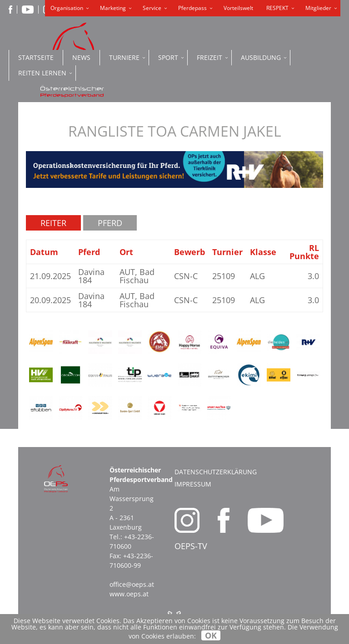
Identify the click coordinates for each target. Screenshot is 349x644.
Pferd (110, 223)
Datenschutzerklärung (216, 472)
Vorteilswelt (238, 8)
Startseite (36, 57)
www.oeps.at (129, 594)
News (81, 57)
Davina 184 (91, 276)
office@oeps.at (132, 584)
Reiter (53, 223)
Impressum (193, 484)
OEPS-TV (191, 546)
